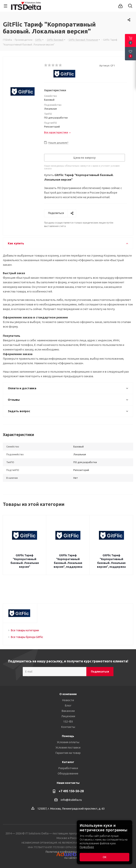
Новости (68, 700)
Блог (68, 705)
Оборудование (68, 773)
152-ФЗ (68, 721)
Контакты (68, 727)
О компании (68, 694)
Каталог (68, 762)
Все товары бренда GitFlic (27, 637)
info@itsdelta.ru (71, 800)
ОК (105, 857)
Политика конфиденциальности (68, 852)
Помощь (68, 736)
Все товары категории (25, 630)
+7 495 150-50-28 (71, 791)
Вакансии (68, 711)
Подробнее (87, 847)
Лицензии (68, 716)
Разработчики (68, 768)
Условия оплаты (68, 742)
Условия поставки (68, 747)
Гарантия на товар (68, 753)
